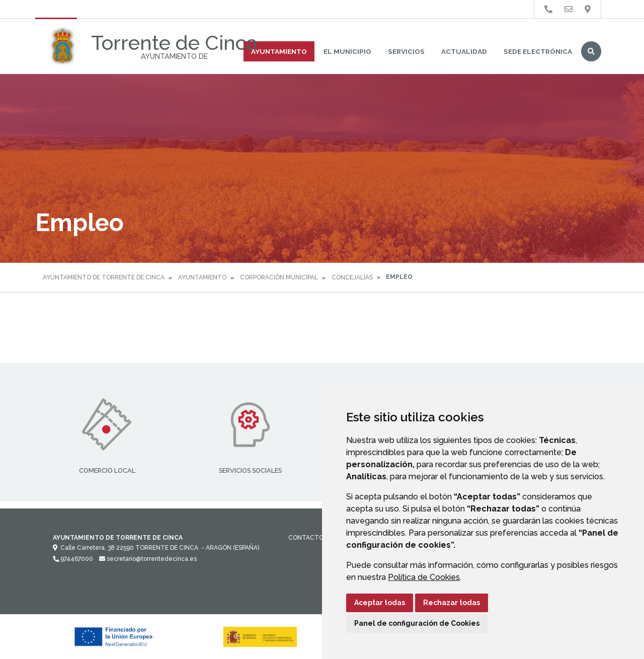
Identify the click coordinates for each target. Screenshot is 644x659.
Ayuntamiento (279, 51)
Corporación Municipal (279, 277)
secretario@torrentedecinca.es (148, 559)
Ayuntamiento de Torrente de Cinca (104, 277)
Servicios (406, 51)
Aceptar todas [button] (380, 603)
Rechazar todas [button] (452, 603)
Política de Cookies (424, 577)
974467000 (73, 559)
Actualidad (464, 51)
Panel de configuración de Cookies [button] (417, 623)
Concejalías (352, 277)
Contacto (306, 538)
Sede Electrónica (538, 51)
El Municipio (347, 51)
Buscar (591, 51)
